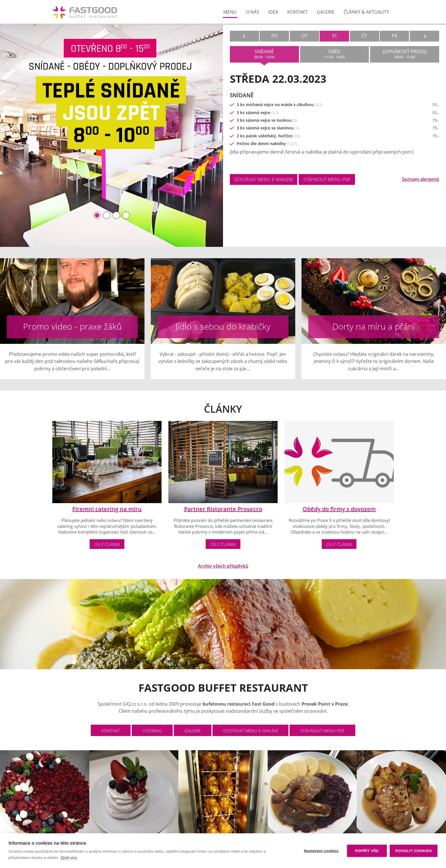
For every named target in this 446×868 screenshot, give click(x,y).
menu (230, 12)
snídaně (264, 54)
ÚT (304, 36)
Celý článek (107, 544)
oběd (335, 54)
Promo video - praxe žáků (72, 326)
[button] (97, 215)
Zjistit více (69, 858)
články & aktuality (366, 12)
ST (334, 36)
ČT (365, 36)
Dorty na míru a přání (374, 326)
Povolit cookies (414, 851)
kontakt (298, 12)
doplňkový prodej (405, 54)
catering (152, 731)
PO (274, 36)
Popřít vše (367, 851)
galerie (326, 12)
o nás (252, 12)
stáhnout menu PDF (327, 179)
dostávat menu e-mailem (264, 179)
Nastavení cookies (321, 851)
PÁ (395, 36)
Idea (273, 12)
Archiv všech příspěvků (223, 566)
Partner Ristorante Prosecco (223, 509)
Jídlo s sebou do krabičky (223, 326)
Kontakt (111, 731)
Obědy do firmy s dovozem (339, 509)
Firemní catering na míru (107, 509)
